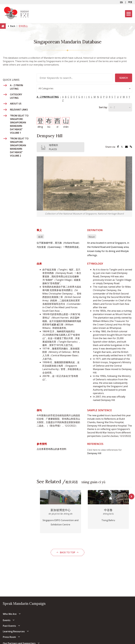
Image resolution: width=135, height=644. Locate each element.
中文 (130, 2)
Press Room (9, 637)
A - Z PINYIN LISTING (48, 97)
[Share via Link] (131, 147)
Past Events (9, 626)
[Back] (13, 26)
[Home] (3, 26)
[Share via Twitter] (122, 147)
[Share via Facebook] (118, 147)
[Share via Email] (126, 147)
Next (131, 496)
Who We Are (10, 614)
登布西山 (50, 449)
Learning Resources (14, 631)
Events (7, 620)
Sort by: (103, 107)
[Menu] (129, 14)
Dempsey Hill (94, 453)
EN (121, 2)
